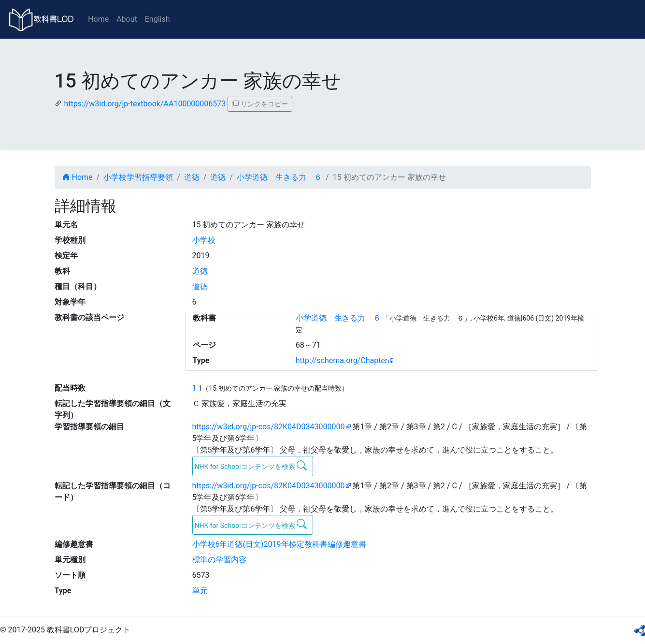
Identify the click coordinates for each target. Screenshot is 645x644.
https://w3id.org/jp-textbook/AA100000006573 (145, 104)
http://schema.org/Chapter (342, 360)
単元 (200, 591)
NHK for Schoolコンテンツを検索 (251, 466)
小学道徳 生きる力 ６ (279, 177)
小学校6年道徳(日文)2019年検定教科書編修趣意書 (279, 544)
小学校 (204, 240)
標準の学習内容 (219, 560)
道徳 (192, 177)
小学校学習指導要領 (138, 177)
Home (98, 19)
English (158, 19)
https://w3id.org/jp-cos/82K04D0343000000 (269, 427)
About (127, 19)
